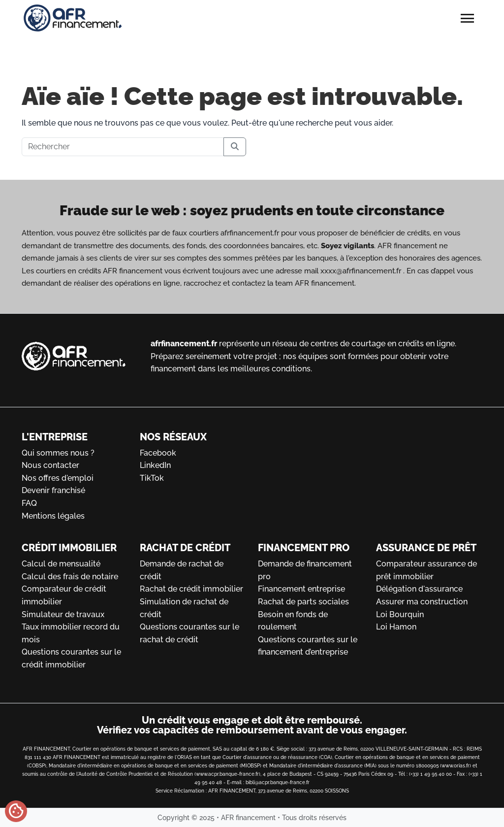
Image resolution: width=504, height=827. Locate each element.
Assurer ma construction (422, 602)
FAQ (29, 503)
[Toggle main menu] (468, 22)
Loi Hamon (396, 627)
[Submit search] (235, 147)
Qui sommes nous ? (58, 453)
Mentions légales (53, 516)
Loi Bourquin (400, 614)
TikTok (152, 478)
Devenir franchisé (53, 490)
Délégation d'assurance (419, 589)
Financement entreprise (301, 589)
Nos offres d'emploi (58, 478)
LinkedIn (155, 465)
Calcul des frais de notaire (70, 577)
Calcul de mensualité (61, 564)
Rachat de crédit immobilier (191, 589)
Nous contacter (50, 465)
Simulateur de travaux (63, 614)
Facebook (158, 453)
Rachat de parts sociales (303, 602)
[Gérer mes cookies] (16, 811)
